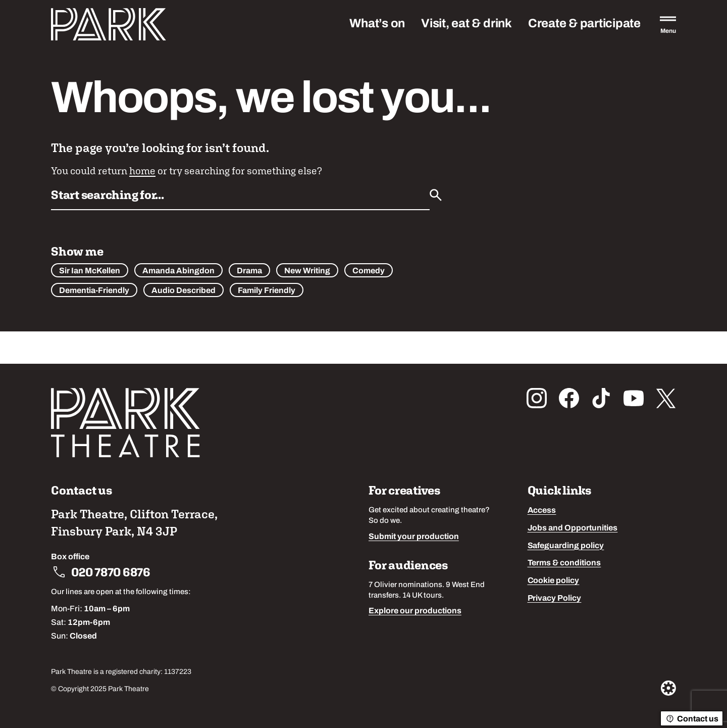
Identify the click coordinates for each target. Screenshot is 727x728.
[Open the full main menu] (668, 24)
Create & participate (584, 24)
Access (542, 511)
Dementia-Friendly (94, 291)
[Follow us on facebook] (569, 398)
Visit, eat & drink (466, 24)
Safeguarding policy (566, 546)
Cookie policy (554, 581)
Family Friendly (267, 291)
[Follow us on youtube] (634, 398)
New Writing (307, 271)
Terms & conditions (564, 563)
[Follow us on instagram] (537, 398)
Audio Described (184, 291)
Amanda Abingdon (178, 271)
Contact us (692, 719)
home (142, 171)
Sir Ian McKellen (90, 271)
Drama (249, 271)
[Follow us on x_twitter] (666, 398)
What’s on (377, 24)
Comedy (369, 271)
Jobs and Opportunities (573, 528)
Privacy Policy (555, 599)
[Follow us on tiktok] (601, 398)
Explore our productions (415, 611)
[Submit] (436, 195)
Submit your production (414, 537)
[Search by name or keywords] (240, 198)
